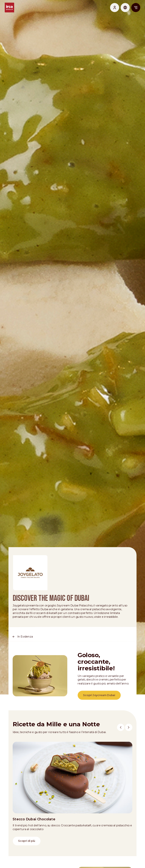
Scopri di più (26, 854)
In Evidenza (24, 646)
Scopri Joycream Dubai (99, 705)
